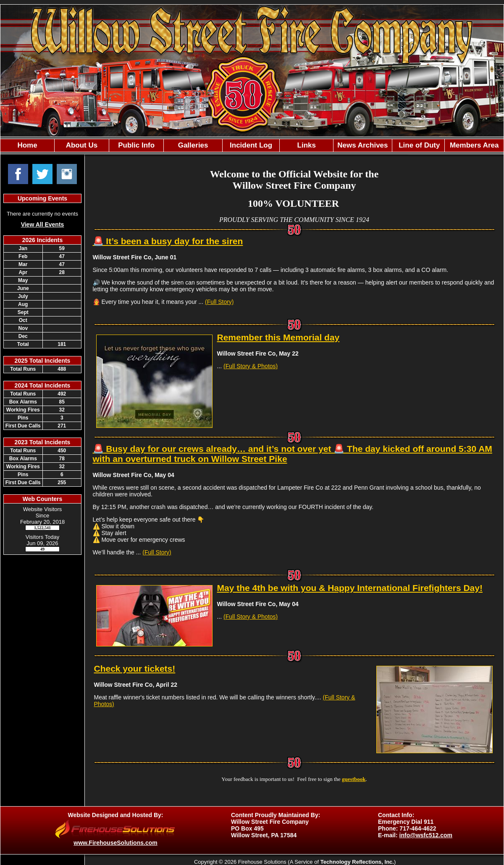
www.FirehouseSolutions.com (115, 843)
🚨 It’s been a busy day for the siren (168, 241)
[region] (252, 145)
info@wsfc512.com (426, 835)
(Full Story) (219, 302)
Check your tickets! (135, 669)
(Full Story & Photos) (251, 366)
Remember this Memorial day (278, 337)
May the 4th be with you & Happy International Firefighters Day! (350, 588)
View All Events (43, 224)
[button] (82, 145)
